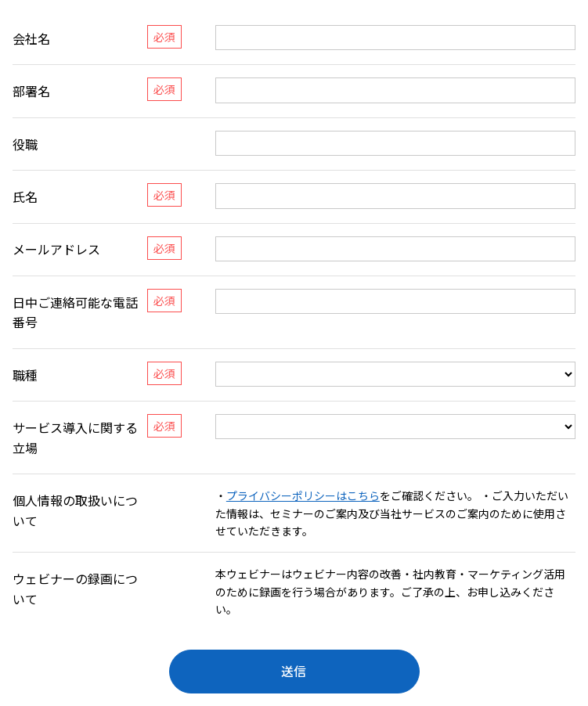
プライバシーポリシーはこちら (303, 495)
